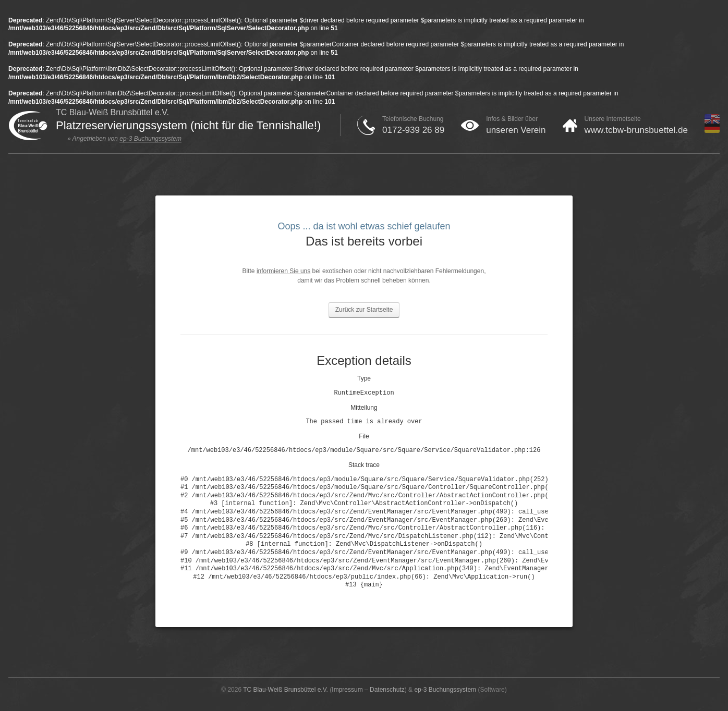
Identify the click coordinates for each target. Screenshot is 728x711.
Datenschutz (387, 690)
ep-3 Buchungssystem (150, 139)
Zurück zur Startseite (364, 310)
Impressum (347, 690)
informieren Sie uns (283, 271)
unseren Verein (516, 130)
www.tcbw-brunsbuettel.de (636, 130)
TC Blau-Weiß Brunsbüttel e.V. (286, 690)
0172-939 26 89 (413, 130)
